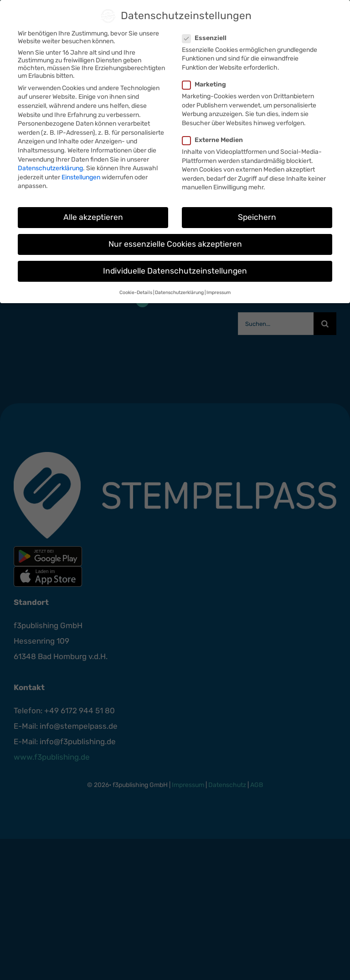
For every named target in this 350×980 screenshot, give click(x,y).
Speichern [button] (257, 217)
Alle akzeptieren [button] (93, 217)
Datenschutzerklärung (50, 168)
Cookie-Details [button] (136, 292)
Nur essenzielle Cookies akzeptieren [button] (175, 244)
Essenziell (208, 38)
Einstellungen (81, 177)
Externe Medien (216, 140)
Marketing (208, 84)
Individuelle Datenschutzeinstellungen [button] (175, 271)
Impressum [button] (219, 292)
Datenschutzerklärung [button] (179, 292)
